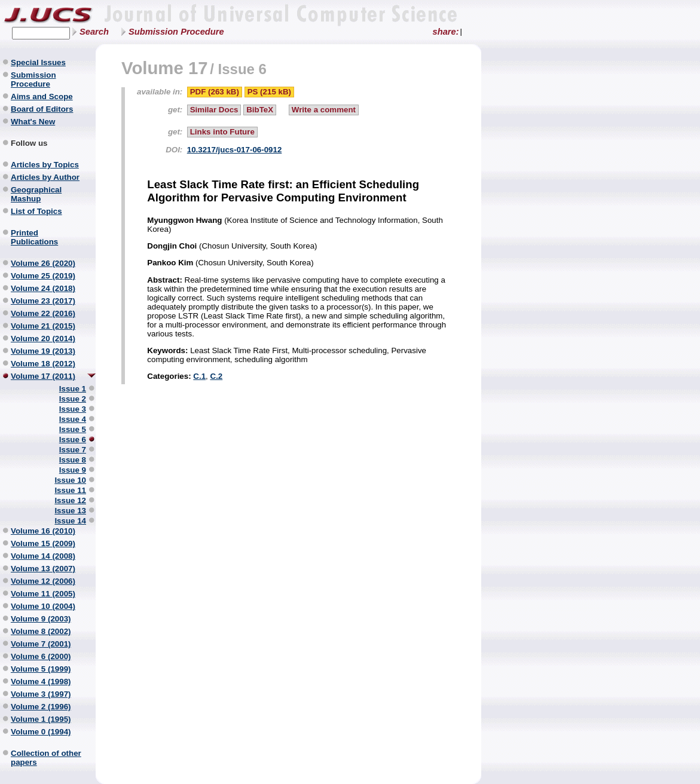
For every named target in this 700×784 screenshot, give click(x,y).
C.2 (217, 376)
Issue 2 (73, 399)
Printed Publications (34, 237)
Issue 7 (73, 450)
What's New (33, 122)
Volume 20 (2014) (43, 339)
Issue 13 (70, 511)
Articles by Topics (45, 165)
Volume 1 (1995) (41, 719)
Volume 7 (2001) (41, 644)
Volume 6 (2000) (41, 656)
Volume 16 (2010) (43, 531)
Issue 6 (73, 440)
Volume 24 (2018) (43, 288)
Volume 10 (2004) (43, 606)
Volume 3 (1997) (41, 694)
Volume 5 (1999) (41, 669)
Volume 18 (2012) (43, 364)
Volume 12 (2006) (43, 581)
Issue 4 (73, 419)
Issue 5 (73, 429)
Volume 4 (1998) (41, 682)
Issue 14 (70, 521)
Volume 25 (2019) (43, 276)
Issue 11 (70, 490)
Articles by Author (45, 177)
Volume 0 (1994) (41, 732)
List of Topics (36, 211)
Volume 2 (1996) (41, 707)
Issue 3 (73, 409)
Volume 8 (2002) (41, 631)
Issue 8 (73, 460)
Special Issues (38, 62)
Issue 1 (73, 389)
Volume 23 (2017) (43, 301)
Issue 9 (73, 470)
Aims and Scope (42, 97)
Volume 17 (165, 68)
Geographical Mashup (36, 194)
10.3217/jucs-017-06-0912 (235, 150)
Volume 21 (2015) (43, 326)
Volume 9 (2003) (41, 619)
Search (94, 32)
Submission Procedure (176, 32)
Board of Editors (42, 109)
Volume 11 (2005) (43, 594)
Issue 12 (70, 500)
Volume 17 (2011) (43, 376)
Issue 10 (70, 480)
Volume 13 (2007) (43, 569)
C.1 (199, 376)
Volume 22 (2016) (43, 313)
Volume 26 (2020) (43, 263)
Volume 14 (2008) (43, 556)
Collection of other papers (46, 758)
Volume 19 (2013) (43, 351)
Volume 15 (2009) (43, 543)
